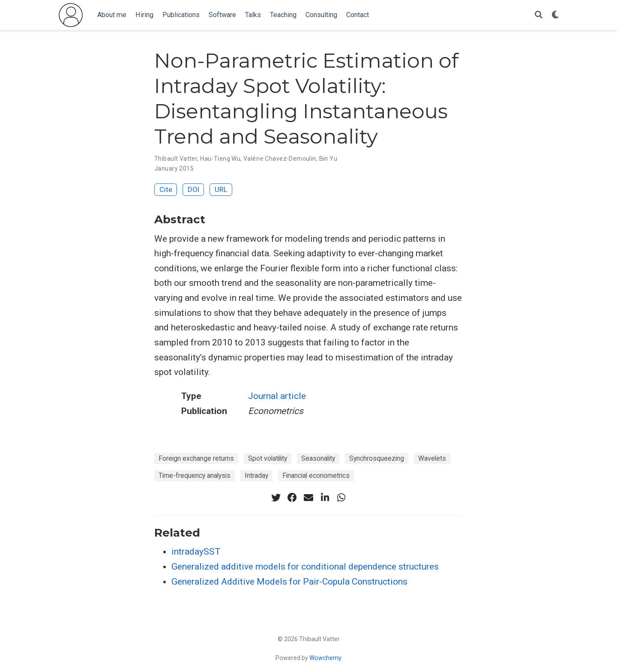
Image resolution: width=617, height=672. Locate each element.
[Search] (539, 15)
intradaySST (196, 552)
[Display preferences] (555, 15)
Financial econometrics (316, 475)
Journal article (277, 396)
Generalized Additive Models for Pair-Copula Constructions (289, 582)
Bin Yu (328, 159)
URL (221, 189)
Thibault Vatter (176, 159)
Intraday (256, 475)
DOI (193, 189)
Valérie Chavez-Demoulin (280, 159)
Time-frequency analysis (195, 475)
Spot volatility (268, 458)
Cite (166, 189)
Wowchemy (325, 658)
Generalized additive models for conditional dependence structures (305, 567)
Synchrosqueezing (377, 458)
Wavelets (432, 458)
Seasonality (318, 458)
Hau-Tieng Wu (220, 159)
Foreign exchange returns (196, 458)
